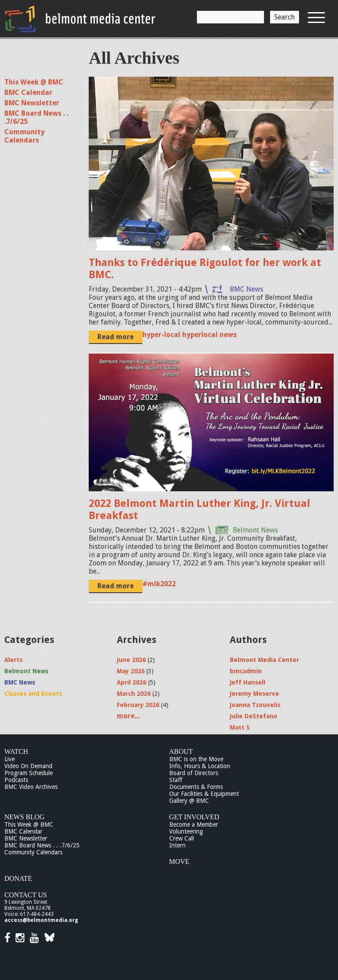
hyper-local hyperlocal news (190, 335)
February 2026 (138, 705)
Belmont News (255, 530)
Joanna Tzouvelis (255, 705)
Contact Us (26, 895)
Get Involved (194, 817)
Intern (177, 845)
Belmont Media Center (264, 660)
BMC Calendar (28, 92)
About (181, 751)
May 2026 (131, 671)
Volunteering (186, 831)
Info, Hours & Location (200, 766)
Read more (116, 337)
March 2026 (134, 694)
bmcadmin (246, 671)
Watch (16, 751)
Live (10, 759)
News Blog (24, 817)
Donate (18, 878)
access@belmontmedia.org (41, 920)
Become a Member (194, 824)
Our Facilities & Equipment (204, 794)
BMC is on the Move (196, 759)
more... (128, 716)
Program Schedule (29, 773)
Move (179, 862)
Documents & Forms (196, 787)
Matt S (240, 727)
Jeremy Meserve (254, 694)
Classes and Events (33, 694)
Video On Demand (28, 766)
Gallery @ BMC (189, 801)
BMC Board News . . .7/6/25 (42, 845)
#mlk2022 (159, 584)
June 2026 (131, 660)
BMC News (246, 289)
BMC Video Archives (31, 787)
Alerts (13, 660)
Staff (176, 780)
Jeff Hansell (248, 682)
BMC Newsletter (32, 103)
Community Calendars (24, 136)
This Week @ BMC (34, 82)
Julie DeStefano (254, 716)
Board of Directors (194, 773)
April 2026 (132, 682)
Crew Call (182, 838)
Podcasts (16, 780)
